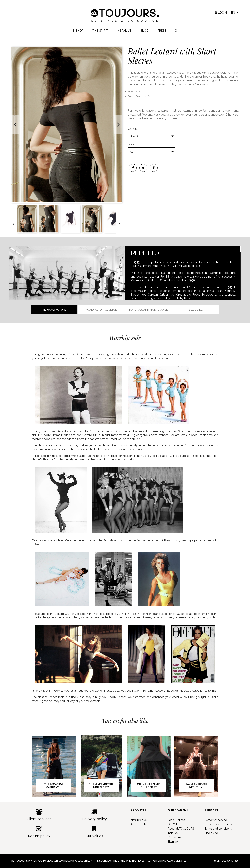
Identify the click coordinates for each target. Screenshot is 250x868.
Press (162, 33)
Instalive (124, 33)
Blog (145, 33)
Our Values (175, 824)
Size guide (196, 310)
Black (134, 136)
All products (139, 824)
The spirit (100, 33)
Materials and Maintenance (148, 310)
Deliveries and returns (218, 824)
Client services (39, 815)
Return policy (39, 832)
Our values (94, 832)
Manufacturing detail (101, 310)
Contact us (174, 837)
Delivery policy (94, 815)
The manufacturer (54, 310)
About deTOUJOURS (181, 829)
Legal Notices (176, 820)
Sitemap (173, 842)
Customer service (216, 820)
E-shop (78, 33)
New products (140, 820)
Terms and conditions (218, 829)
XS (132, 152)
